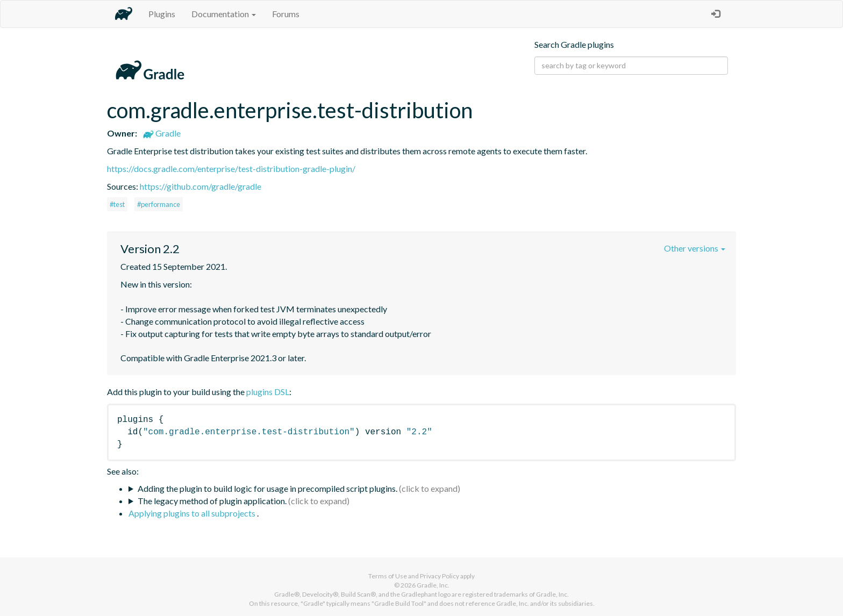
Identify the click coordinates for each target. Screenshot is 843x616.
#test (117, 204)
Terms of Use (388, 576)
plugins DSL (268, 392)
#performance (159, 204)
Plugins (162, 14)
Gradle (162, 133)
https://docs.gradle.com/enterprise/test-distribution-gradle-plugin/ (231, 169)
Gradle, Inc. (433, 585)
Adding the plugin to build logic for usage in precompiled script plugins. (267, 488)
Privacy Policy (440, 576)
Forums (286, 14)
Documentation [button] (224, 14)
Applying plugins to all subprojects (193, 513)
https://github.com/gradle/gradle (201, 186)
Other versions (695, 248)
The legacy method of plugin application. (212, 501)
